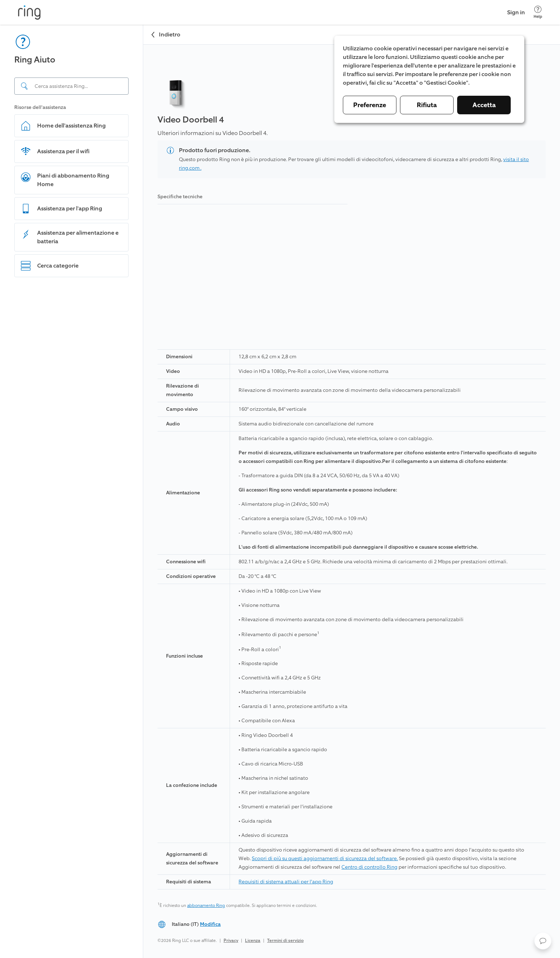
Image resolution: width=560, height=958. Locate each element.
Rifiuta (427, 105)
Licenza (253, 940)
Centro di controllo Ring (369, 867)
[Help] (538, 12)
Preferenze (370, 105)
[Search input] (71, 86)
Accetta (484, 105)
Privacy (231, 940)
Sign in (516, 12)
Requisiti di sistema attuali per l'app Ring (286, 882)
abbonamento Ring (206, 905)
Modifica (210, 924)
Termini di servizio (285, 940)
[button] (543, 941)
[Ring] (29, 13)
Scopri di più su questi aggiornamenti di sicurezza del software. (325, 859)
